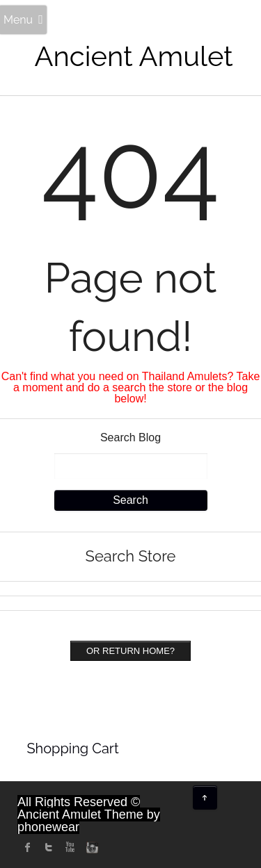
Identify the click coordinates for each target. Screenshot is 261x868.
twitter (49, 847)
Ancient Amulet (134, 56)
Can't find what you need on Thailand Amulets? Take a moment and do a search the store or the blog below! (131, 387)
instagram (90, 847)
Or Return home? (130, 651)
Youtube (70, 847)
